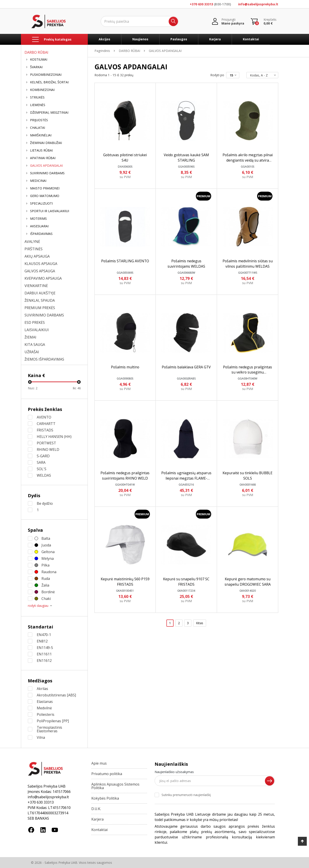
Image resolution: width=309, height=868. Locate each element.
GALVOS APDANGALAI (46, 166)
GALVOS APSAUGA (40, 271)
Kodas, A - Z (261, 75)
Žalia (45, 585)
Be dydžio (45, 503)
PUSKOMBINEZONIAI (46, 75)
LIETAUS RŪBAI (41, 150)
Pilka (45, 565)
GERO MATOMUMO (45, 196)
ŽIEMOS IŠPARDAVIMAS (44, 359)
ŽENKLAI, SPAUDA (40, 300)
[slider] (30, 382)
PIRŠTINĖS (34, 249)
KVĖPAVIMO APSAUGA (43, 278)
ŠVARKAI (36, 67)
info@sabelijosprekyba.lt (258, 4)
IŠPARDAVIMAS (41, 234)
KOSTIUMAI (39, 60)
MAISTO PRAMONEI (45, 188)
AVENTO (44, 417)
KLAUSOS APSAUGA (41, 264)
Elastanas (45, 702)
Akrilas (42, 689)
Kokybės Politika (105, 798)
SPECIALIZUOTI (41, 203)
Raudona (49, 572)
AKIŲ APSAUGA (37, 256)
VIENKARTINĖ (36, 286)
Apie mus (99, 763)
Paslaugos (179, 39)
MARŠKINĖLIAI (41, 135)
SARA (41, 462)
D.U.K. (96, 809)
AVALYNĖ (32, 242)
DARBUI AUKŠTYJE (40, 293)
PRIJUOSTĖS (39, 120)
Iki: (77, 388)
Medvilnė (44, 708)
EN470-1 (44, 635)
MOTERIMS (38, 219)
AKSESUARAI (39, 226)
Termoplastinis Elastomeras (49, 729)
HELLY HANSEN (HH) (54, 437)
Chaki (46, 599)
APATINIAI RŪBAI (43, 158)
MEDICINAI (38, 181)
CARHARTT (46, 424)
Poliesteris (46, 714)
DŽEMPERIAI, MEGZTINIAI (49, 113)
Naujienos (140, 39)
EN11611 (44, 654)
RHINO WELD (48, 449)
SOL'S (42, 469)
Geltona (48, 552)
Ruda (46, 579)
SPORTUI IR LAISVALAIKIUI (50, 211)
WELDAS (44, 475)
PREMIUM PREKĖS (40, 308)
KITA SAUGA (35, 345)
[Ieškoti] (140, 21)
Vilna (41, 737)
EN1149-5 (45, 648)
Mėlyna (48, 558)
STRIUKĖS (37, 97)
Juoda (46, 545)
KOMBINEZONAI (42, 90)
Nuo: (33, 388)
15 (234, 75)
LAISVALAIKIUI (37, 330)
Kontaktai (251, 39)
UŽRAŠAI (32, 352)
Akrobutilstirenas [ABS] (56, 695)
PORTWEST (46, 443)
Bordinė (48, 592)
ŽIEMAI (30, 337)
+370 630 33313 (202, 4)
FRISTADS (45, 430)
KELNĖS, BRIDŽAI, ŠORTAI (49, 82)
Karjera (215, 39)
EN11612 (44, 661)
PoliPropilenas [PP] (53, 721)
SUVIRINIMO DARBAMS (47, 173)
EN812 (42, 641)
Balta (46, 538)
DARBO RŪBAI (36, 52)
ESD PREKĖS (35, 322)
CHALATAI (38, 128)
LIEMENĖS (38, 105)
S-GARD (43, 456)
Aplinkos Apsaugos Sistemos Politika (115, 786)
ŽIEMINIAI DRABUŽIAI (46, 143)
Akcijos (104, 39)
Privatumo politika (107, 774)
